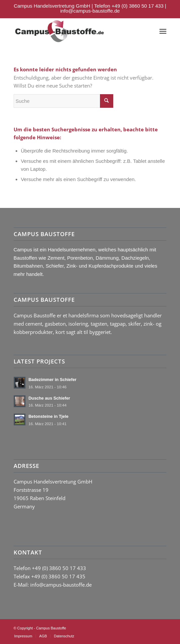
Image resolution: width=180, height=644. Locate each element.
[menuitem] (23, 636)
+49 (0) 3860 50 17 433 (137, 6)
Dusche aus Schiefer (49, 398)
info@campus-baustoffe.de (90, 11)
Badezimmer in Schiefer (53, 380)
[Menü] (163, 31)
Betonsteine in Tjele (48, 416)
